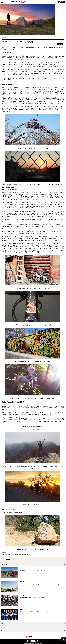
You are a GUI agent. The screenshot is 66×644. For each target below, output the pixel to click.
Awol (13, 561)
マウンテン (8, 559)
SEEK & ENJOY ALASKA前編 (10, 554)
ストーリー (9, 561)
